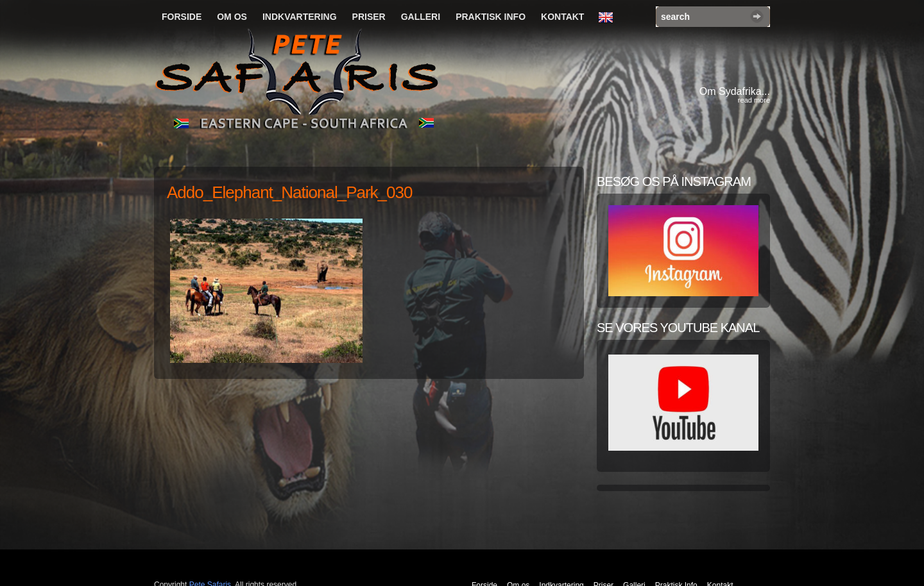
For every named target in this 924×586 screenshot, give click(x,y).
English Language (609, 18)
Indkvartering (300, 17)
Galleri (421, 17)
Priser (369, 17)
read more (754, 100)
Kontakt (562, 17)
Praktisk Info (491, 17)
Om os (232, 17)
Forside (182, 17)
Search (757, 16)
